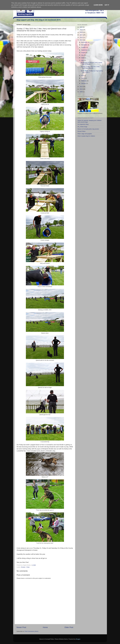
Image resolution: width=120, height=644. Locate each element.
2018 (81, 32)
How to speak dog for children (86, 136)
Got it (107, 5)
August (83, 53)
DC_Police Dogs (82, 127)
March (83, 78)
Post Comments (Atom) (31, 631)
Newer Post (21, 627)
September (85, 50)
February (84, 81)
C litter (28, 567)
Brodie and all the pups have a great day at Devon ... (91, 63)
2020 (81, 27)
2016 (81, 37)
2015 (81, 40)
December (84, 42)
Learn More (98, 5)
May (83, 60)
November (84, 45)
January (84, 83)
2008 (81, 92)
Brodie (23, 567)
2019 (81, 30)
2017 (81, 35)
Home (45, 627)
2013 (81, 89)
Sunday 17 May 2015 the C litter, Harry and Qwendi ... (90, 67)
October (84, 47)
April (83, 76)
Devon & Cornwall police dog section (88, 129)
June (83, 58)
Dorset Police (82, 131)
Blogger (78, 639)
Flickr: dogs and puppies (85, 134)
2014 (81, 87)
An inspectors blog (83, 124)
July (83, 55)
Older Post (69, 627)
